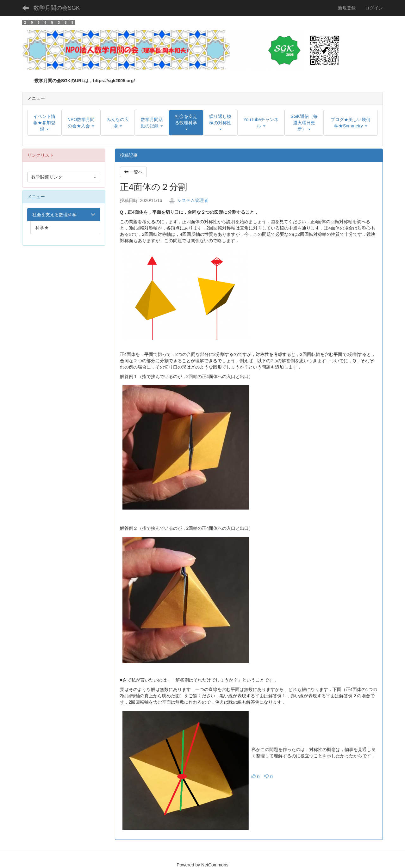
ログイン (374, 8)
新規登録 (347, 8)
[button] (186, 123)
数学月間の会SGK (57, 8)
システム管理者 (189, 200)
